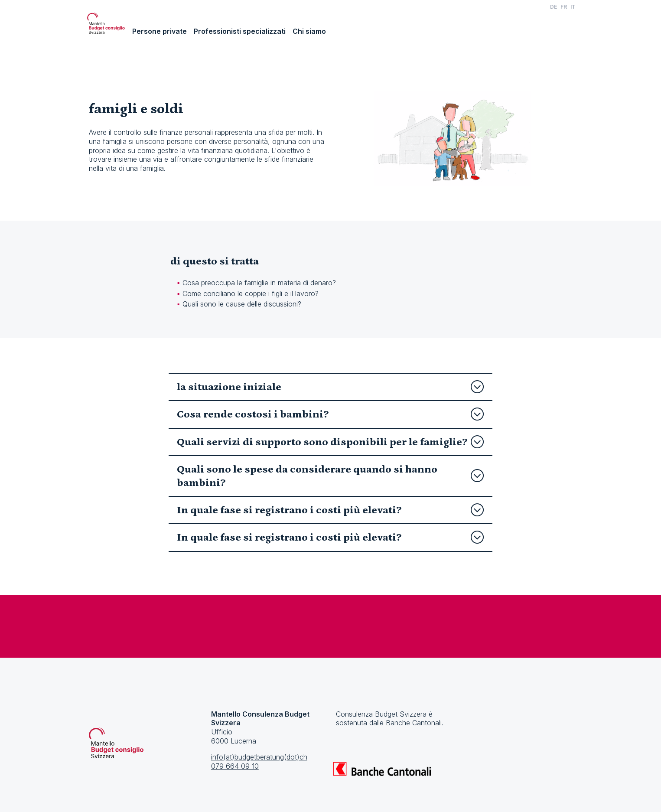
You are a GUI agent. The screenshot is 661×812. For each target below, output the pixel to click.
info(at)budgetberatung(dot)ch (259, 757)
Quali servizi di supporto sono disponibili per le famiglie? (330, 442)
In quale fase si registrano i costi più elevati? (330, 510)
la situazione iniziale (330, 387)
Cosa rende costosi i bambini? (330, 414)
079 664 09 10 (235, 766)
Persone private (160, 31)
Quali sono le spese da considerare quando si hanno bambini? (330, 476)
